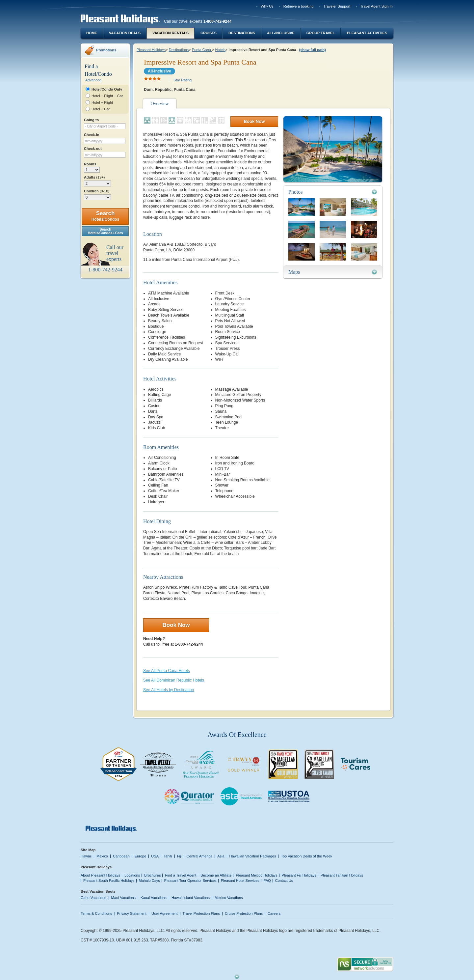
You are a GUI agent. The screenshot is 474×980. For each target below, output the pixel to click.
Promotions (106, 50)
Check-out (93, 149)
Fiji (179, 856)
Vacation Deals (125, 33)
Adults (94, 177)
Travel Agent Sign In (376, 6)
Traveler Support (337, 6)
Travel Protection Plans (201, 913)
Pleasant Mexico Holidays (256, 875)
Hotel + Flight (102, 102)
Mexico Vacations (229, 898)
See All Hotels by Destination (169, 690)
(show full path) (313, 50)
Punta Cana (202, 50)
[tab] (333, 192)
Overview (159, 104)
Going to (91, 120)
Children (97, 191)
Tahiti (168, 856)
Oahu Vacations (93, 898)
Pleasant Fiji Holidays (299, 875)
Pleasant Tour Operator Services (190, 881)
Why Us (267, 6)
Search (105, 216)
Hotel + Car (101, 109)
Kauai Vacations (154, 898)
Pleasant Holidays (151, 50)
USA (155, 856)
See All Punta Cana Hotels (166, 671)
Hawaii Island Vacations (191, 898)
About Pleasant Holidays (100, 875)
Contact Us (284, 881)
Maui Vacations (124, 898)
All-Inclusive (281, 33)
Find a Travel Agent (181, 875)
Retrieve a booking (299, 6)
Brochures (152, 875)
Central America (199, 856)
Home (92, 33)
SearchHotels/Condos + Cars (105, 231)
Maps (294, 272)
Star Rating (183, 80)
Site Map (88, 850)
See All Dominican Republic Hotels (174, 680)
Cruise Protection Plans (244, 913)
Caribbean (121, 856)
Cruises (209, 33)
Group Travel (321, 33)
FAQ (267, 881)
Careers (274, 913)
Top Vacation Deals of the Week (306, 856)
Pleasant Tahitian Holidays (342, 875)
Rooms (90, 164)
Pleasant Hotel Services (240, 881)
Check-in (92, 135)
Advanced (93, 80)
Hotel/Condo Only (107, 89)
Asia (221, 856)
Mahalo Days (149, 881)
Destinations (242, 33)
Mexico (102, 856)
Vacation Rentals (171, 33)
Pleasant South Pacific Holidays (109, 881)
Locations (132, 875)
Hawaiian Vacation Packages (253, 856)
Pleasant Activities (367, 33)
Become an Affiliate (216, 875)
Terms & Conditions (96, 913)
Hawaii (86, 856)
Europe (141, 856)
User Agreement (165, 913)
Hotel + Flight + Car (107, 96)
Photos (296, 192)
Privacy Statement (132, 913)
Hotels (220, 50)
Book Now (254, 121)
